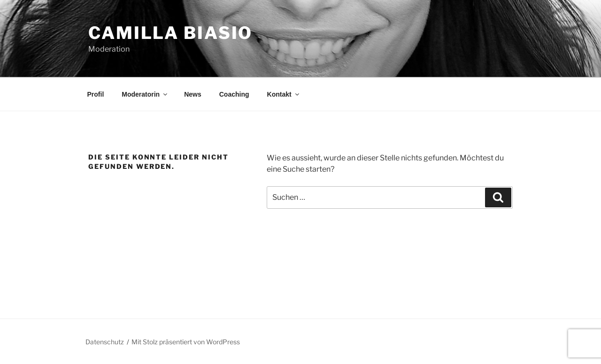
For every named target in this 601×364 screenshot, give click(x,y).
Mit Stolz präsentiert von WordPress (186, 342)
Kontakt (284, 94)
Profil (96, 94)
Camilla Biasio (170, 33)
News (193, 94)
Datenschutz (105, 342)
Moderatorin (145, 94)
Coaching (234, 94)
